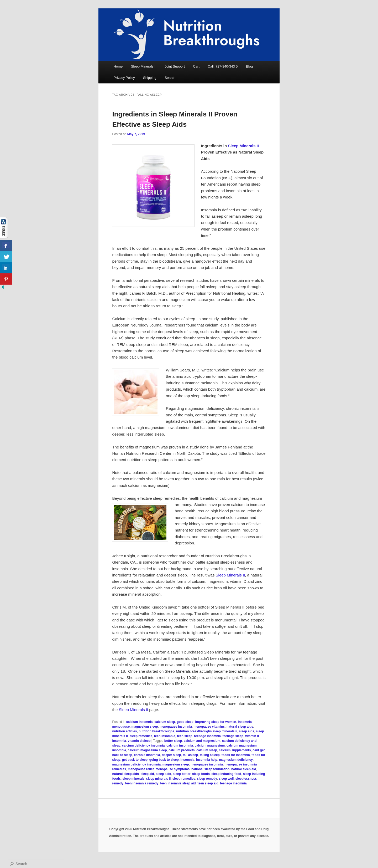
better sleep (173, 741)
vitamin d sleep (139, 741)
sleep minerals (133, 779)
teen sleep (185, 736)
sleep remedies (141, 736)
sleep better (182, 774)
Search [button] (170, 78)
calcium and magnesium (202, 741)
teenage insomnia (208, 736)
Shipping (150, 78)
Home (118, 66)
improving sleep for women (216, 722)
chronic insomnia (147, 755)
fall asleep (190, 755)
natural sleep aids (240, 727)
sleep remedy (207, 779)
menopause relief (141, 769)
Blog (249, 66)
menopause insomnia (176, 727)
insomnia (188, 760)
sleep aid (147, 774)
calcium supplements (235, 750)
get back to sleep (135, 760)
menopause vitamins (209, 727)
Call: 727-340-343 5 (223, 66)
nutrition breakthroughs (156, 731)
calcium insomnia (140, 722)
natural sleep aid (244, 769)
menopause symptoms (172, 769)
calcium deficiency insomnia (143, 746)
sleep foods (201, 774)
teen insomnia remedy (142, 783)
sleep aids (246, 731)
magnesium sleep (145, 727)
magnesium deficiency (236, 760)
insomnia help (207, 760)
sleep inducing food (226, 774)
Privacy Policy (124, 78)
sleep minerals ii (158, 779)
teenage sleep (233, 736)
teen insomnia (165, 736)
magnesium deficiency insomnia (136, 764)
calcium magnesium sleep (147, 750)
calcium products (182, 750)
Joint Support (175, 66)
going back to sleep (164, 760)
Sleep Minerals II (144, 66)
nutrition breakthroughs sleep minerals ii (207, 731)
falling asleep (210, 755)
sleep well (226, 779)
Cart (196, 66)
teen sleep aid (208, 783)
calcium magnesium (210, 746)
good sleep (185, 722)
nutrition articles (124, 731)
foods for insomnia (236, 755)
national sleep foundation (210, 769)
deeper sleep (171, 755)
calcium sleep (165, 722)
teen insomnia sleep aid (178, 783)
